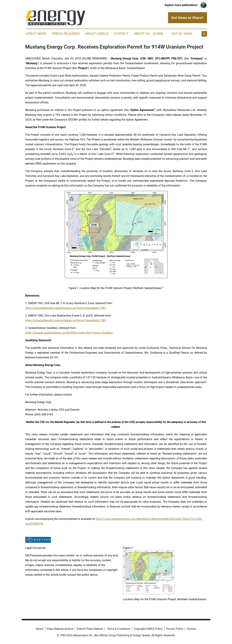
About (40, 629)
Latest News (36, 34)
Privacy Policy (175, 629)
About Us (142, 34)
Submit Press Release (90, 629)
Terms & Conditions (118, 629)
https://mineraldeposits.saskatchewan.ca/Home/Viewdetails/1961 (66, 308)
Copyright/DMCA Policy (148, 629)
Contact (121, 34)
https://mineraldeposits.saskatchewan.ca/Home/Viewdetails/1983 (66, 320)
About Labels (97, 34)
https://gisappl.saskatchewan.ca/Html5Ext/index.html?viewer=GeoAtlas (69, 333)
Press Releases (66, 34)
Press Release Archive (60, 629)
